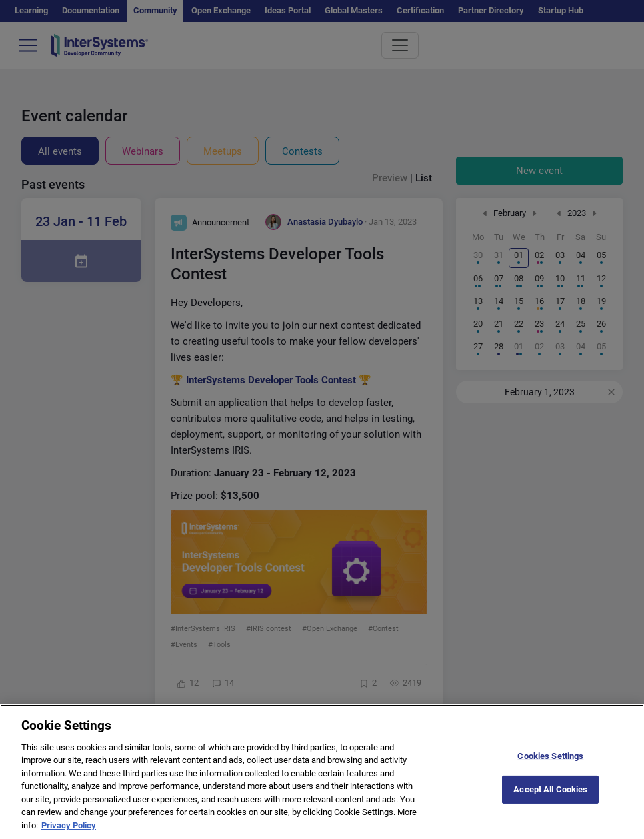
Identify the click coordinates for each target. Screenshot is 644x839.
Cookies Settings (550, 765)
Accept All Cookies (550, 799)
